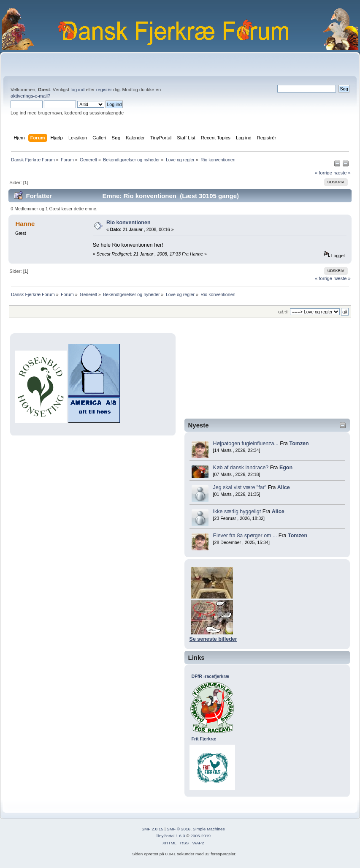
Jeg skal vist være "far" (240, 487)
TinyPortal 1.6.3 (170, 836)
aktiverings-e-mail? (30, 96)
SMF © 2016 (179, 829)
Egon (286, 468)
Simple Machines (209, 829)
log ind (77, 90)
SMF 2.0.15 (152, 829)
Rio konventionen (129, 223)
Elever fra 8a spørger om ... (245, 536)
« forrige (323, 173)
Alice (284, 487)
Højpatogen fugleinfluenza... (246, 444)
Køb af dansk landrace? (241, 468)
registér (104, 90)
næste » (342, 173)
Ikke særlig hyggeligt (237, 512)
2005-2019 (200, 836)
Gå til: (283, 312)
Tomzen (299, 444)
